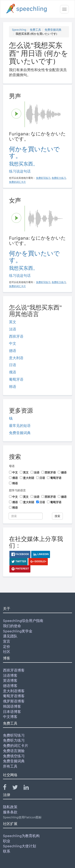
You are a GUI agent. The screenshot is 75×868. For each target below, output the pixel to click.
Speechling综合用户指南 (23, 621)
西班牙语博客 (14, 670)
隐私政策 (10, 807)
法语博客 (10, 675)
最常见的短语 (20, 426)
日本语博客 (12, 712)
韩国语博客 (12, 706)
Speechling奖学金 (18, 631)
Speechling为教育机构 (21, 836)
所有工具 (10, 766)
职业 (7, 841)
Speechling (19, 30)
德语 (13, 351)
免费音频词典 (53, 30)
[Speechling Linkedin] (29, 788)
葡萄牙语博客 (14, 696)
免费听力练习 (14, 740)
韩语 (13, 387)
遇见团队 (10, 636)
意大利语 (16, 358)
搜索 (57, 516)
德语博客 (10, 686)
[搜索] (26, 516)
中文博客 (10, 717)
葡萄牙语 (16, 379)
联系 (7, 851)
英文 (13, 322)
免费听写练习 (14, 735)
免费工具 (35, 30)
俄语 (13, 372)
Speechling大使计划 (19, 846)
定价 (7, 647)
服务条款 (10, 812)
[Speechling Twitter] (17, 788)
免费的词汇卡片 (16, 746)
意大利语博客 (14, 691)
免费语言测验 (14, 751)
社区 (7, 652)
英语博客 (10, 680)
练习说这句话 (20, 171)
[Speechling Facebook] (7, 788)
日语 (13, 365)
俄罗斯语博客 (14, 701)
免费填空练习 (14, 756)
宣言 (7, 641)
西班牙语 (16, 336)
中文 (13, 343)
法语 (13, 329)
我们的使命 (12, 626)
